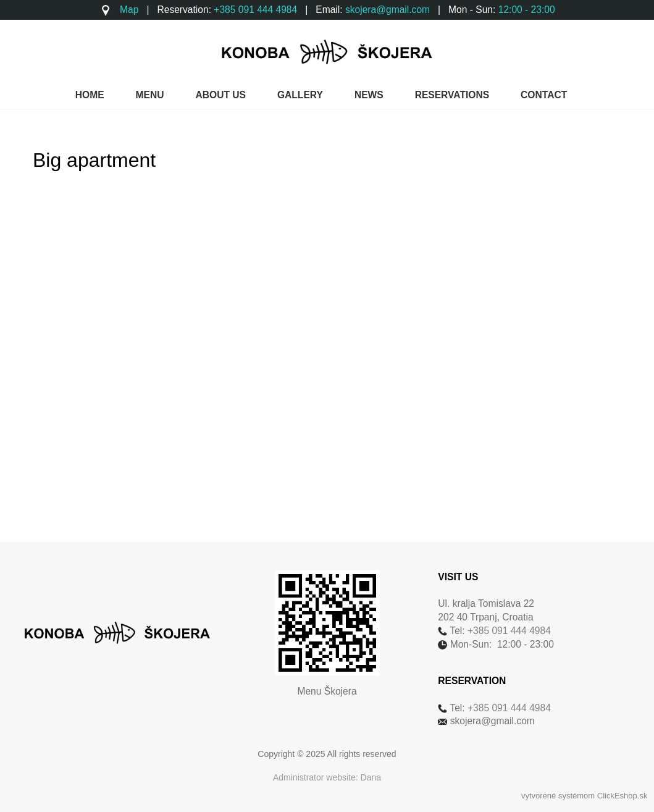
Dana (371, 777)
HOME (90, 95)
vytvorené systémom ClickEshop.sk (584, 796)
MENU (150, 95)
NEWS (369, 95)
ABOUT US (221, 95)
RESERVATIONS (452, 95)
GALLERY (300, 95)
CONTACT (544, 95)
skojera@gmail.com (388, 10)
